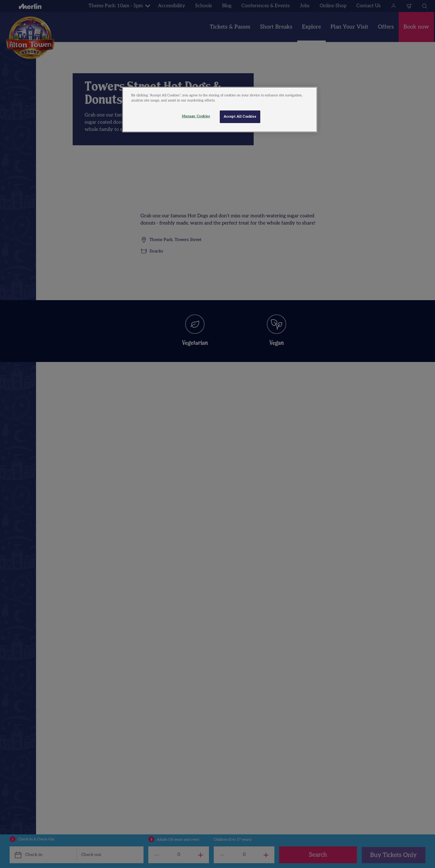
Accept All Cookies (240, 117)
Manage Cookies (196, 116)
